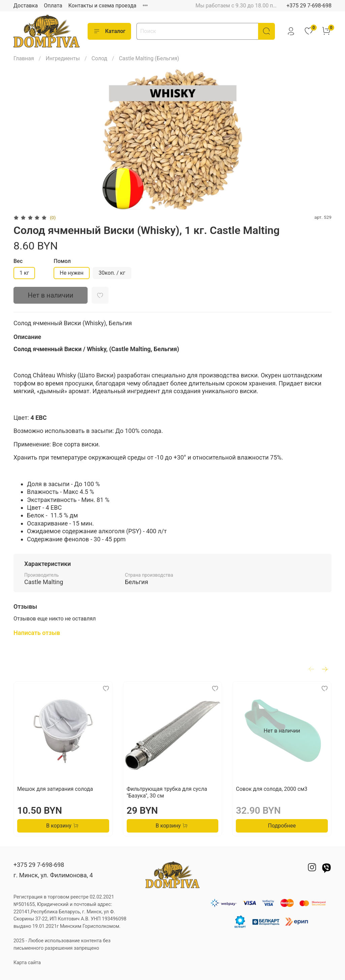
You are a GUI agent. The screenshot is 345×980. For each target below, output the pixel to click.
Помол (62, 261)
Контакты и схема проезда (102, 6)
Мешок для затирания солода (55, 789)
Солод (99, 58)
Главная (24, 58)
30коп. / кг (112, 273)
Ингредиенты (63, 58)
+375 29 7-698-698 (309, 6)
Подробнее (282, 826)
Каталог (109, 31)
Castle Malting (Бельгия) (149, 58)
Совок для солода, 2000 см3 (272, 789)
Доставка (26, 6)
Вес (18, 261)
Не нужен (71, 273)
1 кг (24, 273)
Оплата (53, 6)
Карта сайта (27, 963)
